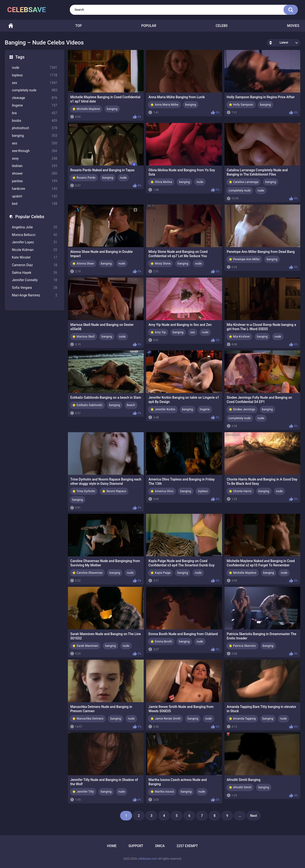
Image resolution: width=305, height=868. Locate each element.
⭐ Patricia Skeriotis (242, 646)
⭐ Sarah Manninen (85, 646)
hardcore (35, 189)
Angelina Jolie (35, 227)
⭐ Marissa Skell (83, 337)
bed (35, 204)
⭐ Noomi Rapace (114, 491)
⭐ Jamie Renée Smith (165, 719)
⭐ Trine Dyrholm (84, 491)
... (240, 816)
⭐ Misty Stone (160, 264)
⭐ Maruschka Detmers (88, 719)
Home (11, 26)
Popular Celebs (30, 217)
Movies (293, 26)
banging (35, 136)
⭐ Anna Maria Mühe (164, 105)
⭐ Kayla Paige (160, 573)
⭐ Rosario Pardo (84, 178)
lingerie (35, 105)
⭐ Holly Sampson (241, 105)
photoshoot (35, 128)
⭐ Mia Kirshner (239, 337)
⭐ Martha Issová (162, 792)
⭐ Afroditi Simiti (240, 787)
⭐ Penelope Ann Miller (244, 259)
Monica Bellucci (35, 235)
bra (35, 113)
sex (35, 83)
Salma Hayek (35, 273)
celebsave (27, 10)
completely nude (35, 90)
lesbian (35, 166)
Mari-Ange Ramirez (35, 295)
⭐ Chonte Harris (240, 491)
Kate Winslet (35, 257)
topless (35, 75)
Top (79, 26)
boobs (35, 121)
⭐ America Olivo (162, 491)
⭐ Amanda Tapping (242, 719)
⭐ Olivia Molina (161, 182)
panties (35, 181)
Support (136, 846)
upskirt (35, 196)
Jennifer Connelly (35, 280)
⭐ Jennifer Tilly (83, 792)
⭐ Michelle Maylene (86, 109)
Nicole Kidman (35, 250)
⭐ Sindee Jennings (242, 409)
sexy (35, 159)
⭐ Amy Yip (158, 332)
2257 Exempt (187, 846)
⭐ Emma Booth (161, 642)
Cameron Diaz (35, 265)
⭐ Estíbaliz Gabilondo (87, 405)
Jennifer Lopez (35, 242)
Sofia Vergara (35, 288)
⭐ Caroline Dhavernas (87, 573)
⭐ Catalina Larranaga (244, 182)
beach (131, 405)
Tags (20, 57)
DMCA (160, 846)
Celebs (222, 26)
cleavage (35, 98)
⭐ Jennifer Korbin (163, 409)
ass (35, 143)
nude (35, 68)
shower (35, 174)
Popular (149, 26)
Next (253, 816)
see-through (35, 151)
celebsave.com (147, 859)
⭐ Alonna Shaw (83, 264)
